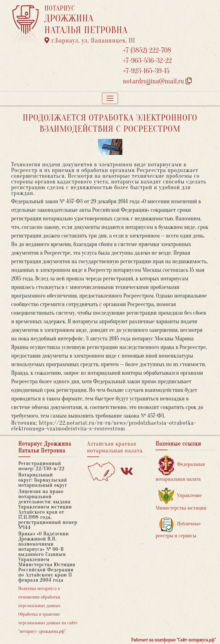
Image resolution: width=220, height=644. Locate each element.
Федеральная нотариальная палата (180, 468)
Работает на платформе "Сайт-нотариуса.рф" (173, 640)
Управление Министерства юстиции (181, 499)
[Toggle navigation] (110, 98)
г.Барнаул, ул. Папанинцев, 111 (90, 41)
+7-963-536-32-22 (147, 61)
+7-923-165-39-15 (146, 71)
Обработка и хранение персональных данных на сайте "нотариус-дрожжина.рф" (48, 623)
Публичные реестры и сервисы (178, 528)
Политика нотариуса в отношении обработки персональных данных (39, 597)
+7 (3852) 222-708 (147, 50)
